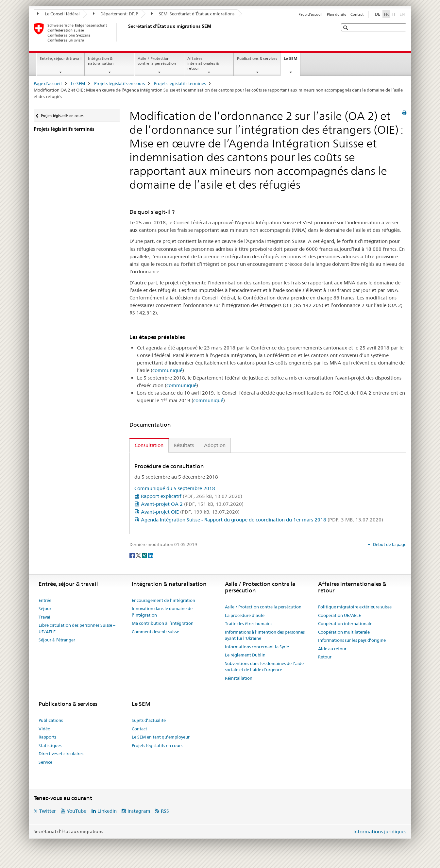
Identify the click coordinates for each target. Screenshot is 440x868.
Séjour (45, 608)
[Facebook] (133, 555)
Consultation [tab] (149, 445)
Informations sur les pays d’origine (352, 640)
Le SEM (292, 60)
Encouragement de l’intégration (163, 600)
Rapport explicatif (192, 496)
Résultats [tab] (184, 445)
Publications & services (257, 58)
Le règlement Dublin (245, 655)
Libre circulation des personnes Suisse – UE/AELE (77, 628)
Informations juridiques (380, 832)
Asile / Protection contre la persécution (157, 61)
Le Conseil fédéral (59, 14)
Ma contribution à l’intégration (163, 623)
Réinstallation (239, 678)
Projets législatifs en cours (119, 83)
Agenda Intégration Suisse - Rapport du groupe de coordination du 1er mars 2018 (262, 520)
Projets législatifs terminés (180, 83)
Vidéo (44, 729)
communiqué (167, 370)
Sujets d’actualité (149, 720)
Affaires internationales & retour (203, 63)
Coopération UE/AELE (339, 615)
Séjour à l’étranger (57, 640)
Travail (45, 617)
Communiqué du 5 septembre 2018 (175, 488)
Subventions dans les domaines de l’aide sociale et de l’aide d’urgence (264, 667)
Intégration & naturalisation (101, 61)
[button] (346, 28)
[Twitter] (139, 555)
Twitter (48, 811)
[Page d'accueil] (127, 32)
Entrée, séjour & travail (60, 58)
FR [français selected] (386, 14)
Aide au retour (332, 649)
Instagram (139, 811)
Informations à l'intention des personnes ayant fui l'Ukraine (265, 635)
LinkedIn (107, 811)
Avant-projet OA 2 (192, 504)
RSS (165, 811)
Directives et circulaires (61, 754)
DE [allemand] (378, 14)
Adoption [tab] (215, 445)
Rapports (47, 737)
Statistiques (50, 745)
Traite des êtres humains (249, 623)
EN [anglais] (403, 14)
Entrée (45, 600)
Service (45, 762)
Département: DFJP (116, 14)
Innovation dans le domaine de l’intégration (162, 612)
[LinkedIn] (151, 555)
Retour (325, 657)
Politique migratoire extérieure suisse (355, 607)
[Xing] (145, 555)
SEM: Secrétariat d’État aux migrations (193, 14)
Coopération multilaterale (344, 632)
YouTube (76, 811)
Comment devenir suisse (155, 632)
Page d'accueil (310, 14)
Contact (357, 14)
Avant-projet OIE (190, 512)
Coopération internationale (345, 623)
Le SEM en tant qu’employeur (161, 737)
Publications (51, 720)
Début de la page (389, 544)
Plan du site (337, 14)
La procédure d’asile (245, 615)
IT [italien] (394, 14)
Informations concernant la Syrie (257, 647)
